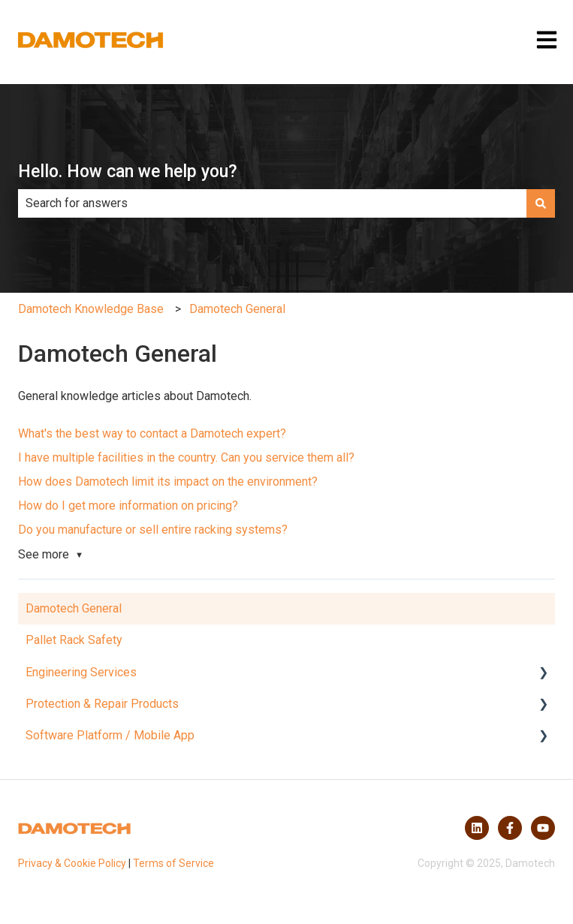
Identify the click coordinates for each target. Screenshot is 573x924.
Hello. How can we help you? (128, 172)
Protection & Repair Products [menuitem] (102, 704)
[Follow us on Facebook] (510, 828)
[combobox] (272, 203)
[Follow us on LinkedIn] (477, 828)
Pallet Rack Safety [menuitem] (74, 640)
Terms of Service (173, 863)
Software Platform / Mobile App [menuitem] (110, 735)
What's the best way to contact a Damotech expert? (152, 433)
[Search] (541, 203)
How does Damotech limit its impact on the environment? (168, 482)
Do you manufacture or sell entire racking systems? (153, 530)
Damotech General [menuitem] (74, 608)
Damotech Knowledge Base (91, 309)
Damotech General (237, 309)
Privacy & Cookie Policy (72, 863)
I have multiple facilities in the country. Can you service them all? (186, 457)
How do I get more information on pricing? (128, 506)
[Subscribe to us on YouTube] (543, 828)
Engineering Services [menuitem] (81, 672)
